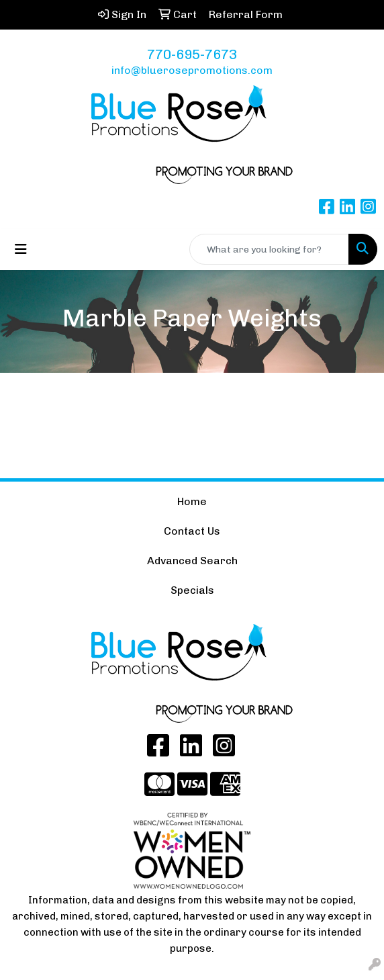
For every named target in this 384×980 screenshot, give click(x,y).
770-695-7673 (192, 54)
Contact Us (192, 531)
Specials (192, 590)
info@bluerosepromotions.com (192, 70)
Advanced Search (192, 561)
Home (192, 501)
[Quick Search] (269, 249)
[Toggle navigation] (21, 249)
